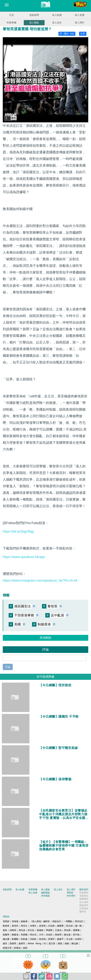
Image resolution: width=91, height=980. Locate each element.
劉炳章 (6, 926)
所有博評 (71, 896)
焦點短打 (57, 921)
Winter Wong (34, 944)
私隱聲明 (84, 893)
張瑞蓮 (15, 921)
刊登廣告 (84, 908)
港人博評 (80, 23)
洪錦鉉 (33, 939)
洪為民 (49, 935)
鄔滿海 (40, 930)
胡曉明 (13, 930)
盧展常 (22, 944)
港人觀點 (34, 23)
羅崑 (60, 944)
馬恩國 (24, 935)
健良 (5, 944)
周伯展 (67, 930)
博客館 (70, 893)
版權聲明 (84, 899)
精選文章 (7, 948)
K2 (45, 944)
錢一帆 (78, 926)
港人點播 (57, 15)
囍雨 (25, 948)
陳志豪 (75, 944)
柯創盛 (24, 939)
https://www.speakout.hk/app (24, 557)
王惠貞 (58, 930)
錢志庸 (6, 939)
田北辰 (31, 930)
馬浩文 (24, 926)
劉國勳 (15, 939)
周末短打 (79, 921)
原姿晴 (42, 926)
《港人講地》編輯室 (40, 921)
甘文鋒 (69, 939)
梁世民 (15, 926)
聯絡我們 (84, 905)
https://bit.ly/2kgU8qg (18, 531)
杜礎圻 (78, 939)
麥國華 (60, 926)
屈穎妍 (6, 921)
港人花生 (57, 23)
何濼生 (33, 926)
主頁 (11, 15)
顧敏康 (24, 921)
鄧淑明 (58, 935)
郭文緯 (69, 926)
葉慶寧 (6, 935)
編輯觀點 (45, 893)
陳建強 (15, 935)
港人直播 (80, 15)
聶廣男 (13, 944)
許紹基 (51, 926)
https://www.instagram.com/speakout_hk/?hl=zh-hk (40, 580)
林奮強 (17, 948)
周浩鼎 (22, 930)
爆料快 (83, 912)
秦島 (5, 930)
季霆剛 (49, 930)
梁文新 (52, 944)
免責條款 (84, 896)
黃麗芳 (51, 939)
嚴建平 (60, 939)
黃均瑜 (76, 935)
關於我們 (84, 890)
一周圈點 (68, 921)
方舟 (41, 935)
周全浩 (33, 935)
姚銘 (67, 944)
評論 (8, 667)
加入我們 (84, 902)
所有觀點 (45, 896)
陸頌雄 (42, 939)
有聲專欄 (11, 23)
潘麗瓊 (76, 930)
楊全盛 (67, 935)
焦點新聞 (34, 15)
